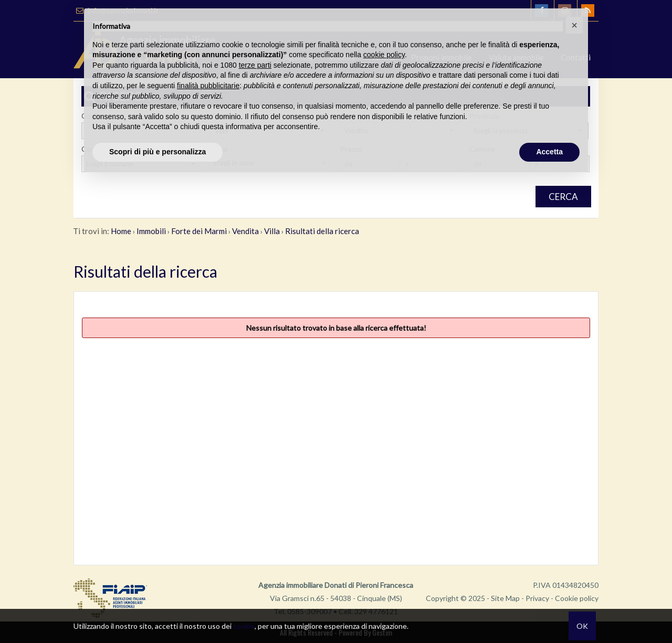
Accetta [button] (549, 152)
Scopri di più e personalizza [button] (157, 152)
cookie (244, 626)
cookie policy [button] (384, 55)
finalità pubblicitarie (208, 86)
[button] (574, 25)
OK (582, 626)
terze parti (255, 65)
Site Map (505, 598)
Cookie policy (577, 598)
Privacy (537, 598)
